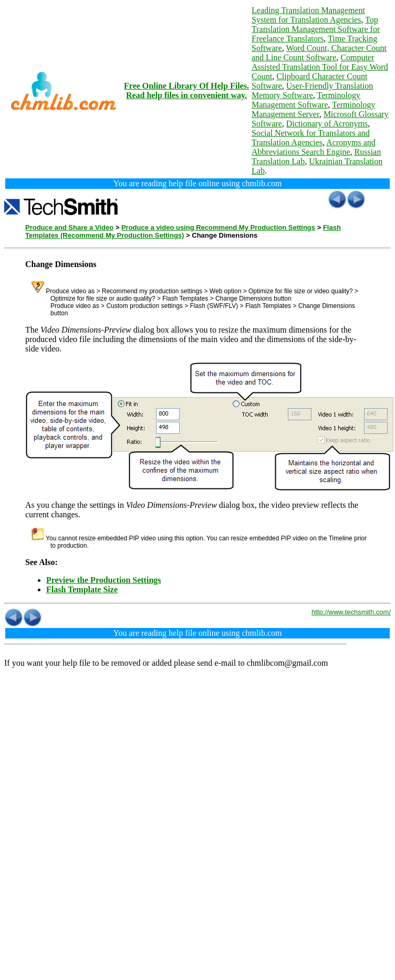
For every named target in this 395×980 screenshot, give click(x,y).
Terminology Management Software (306, 100)
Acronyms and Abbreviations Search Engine (314, 147)
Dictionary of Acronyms (327, 124)
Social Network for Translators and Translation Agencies (311, 138)
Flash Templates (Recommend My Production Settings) (183, 231)
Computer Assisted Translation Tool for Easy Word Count (320, 67)
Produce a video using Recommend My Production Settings (218, 227)
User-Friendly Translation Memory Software (312, 90)
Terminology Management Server (313, 109)
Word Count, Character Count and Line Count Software (319, 53)
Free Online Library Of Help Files (185, 86)
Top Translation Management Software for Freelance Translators (316, 29)
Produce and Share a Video (69, 227)
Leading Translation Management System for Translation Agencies (308, 15)
